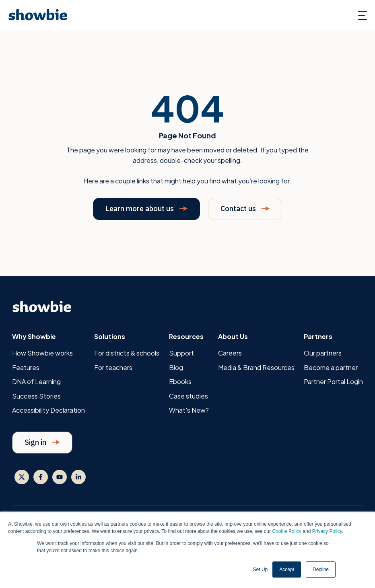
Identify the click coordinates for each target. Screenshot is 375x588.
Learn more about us (146, 209)
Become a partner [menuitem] (331, 367)
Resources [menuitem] (186, 336)
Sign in (42, 442)
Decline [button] (321, 569)
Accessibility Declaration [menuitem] (48, 410)
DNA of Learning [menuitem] (36, 381)
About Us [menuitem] (233, 336)
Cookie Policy (287, 531)
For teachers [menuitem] (113, 367)
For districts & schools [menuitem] (127, 353)
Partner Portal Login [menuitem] (333, 381)
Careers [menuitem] (230, 353)
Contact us (245, 209)
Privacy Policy (327, 531)
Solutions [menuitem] (110, 336)
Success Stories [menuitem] (36, 396)
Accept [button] (287, 569)
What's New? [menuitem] (189, 410)
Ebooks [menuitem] (180, 381)
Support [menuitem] (181, 353)
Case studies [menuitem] (189, 396)
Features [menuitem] (26, 367)
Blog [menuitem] (176, 367)
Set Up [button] (261, 569)
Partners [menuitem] (318, 336)
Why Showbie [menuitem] (34, 336)
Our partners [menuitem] (323, 353)
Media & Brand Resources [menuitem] (256, 367)
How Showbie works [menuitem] (42, 353)
